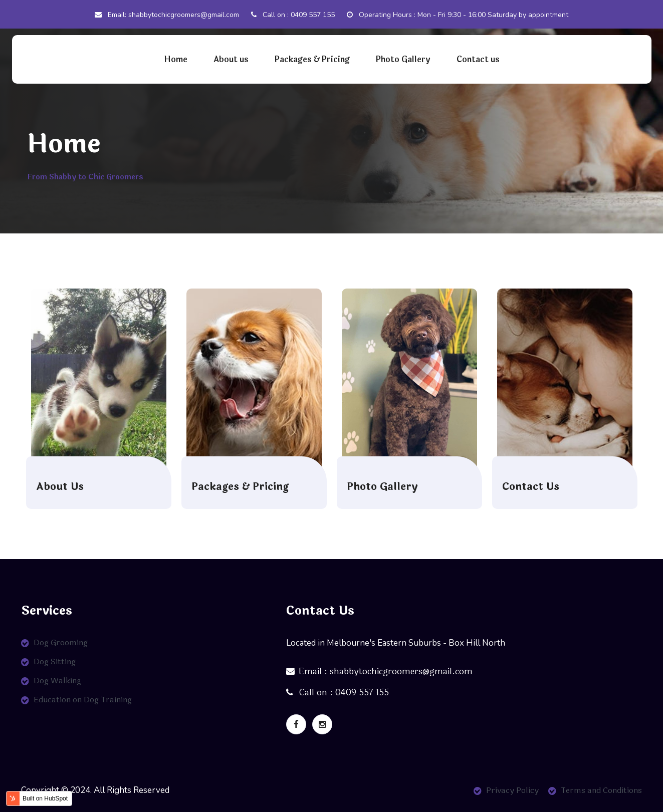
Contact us (478, 59)
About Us (60, 487)
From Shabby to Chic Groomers (85, 177)
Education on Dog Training (83, 700)
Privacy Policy (512, 790)
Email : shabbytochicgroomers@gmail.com (379, 671)
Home (176, 59)
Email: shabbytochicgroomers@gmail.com (167, 15)
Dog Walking (57, 681)
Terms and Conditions (601, 790)
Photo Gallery (403, 59)
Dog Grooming (61, 642)
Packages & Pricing (312, 59)
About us (231, 59)
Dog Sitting (55, 661)
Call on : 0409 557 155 (293, 15)
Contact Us (531, 487)
